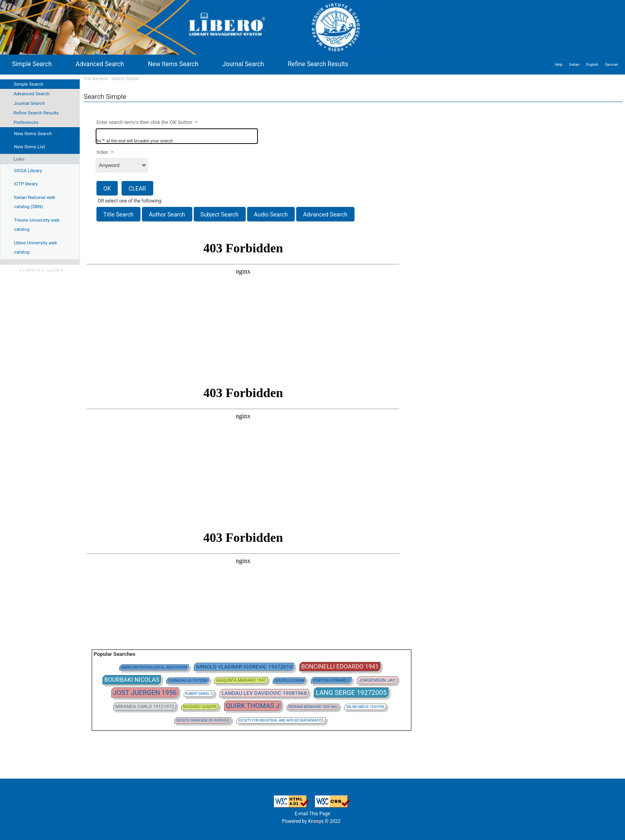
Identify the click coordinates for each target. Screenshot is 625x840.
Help (559, 64)
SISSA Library (28, 171)
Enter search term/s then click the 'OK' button (144, 122)
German (612, 64)
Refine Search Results (36, 113)
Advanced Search (32, 94)
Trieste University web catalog (37, 225)
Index (102, 152)
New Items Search (173, 64)
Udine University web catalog (35, 248)
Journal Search (29, 103)
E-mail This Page (313, 814)
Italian (574, 64)
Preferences (26, 122)
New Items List (29, 147)
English (592, 64)
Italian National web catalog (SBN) (34, 202)
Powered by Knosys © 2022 (312, 821)
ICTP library (26, 184)
